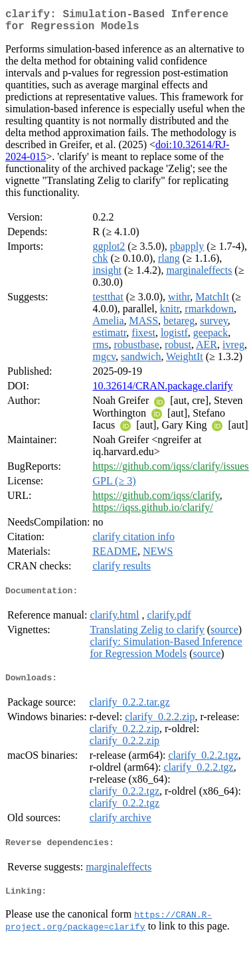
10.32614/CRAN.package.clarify (162, 391)
